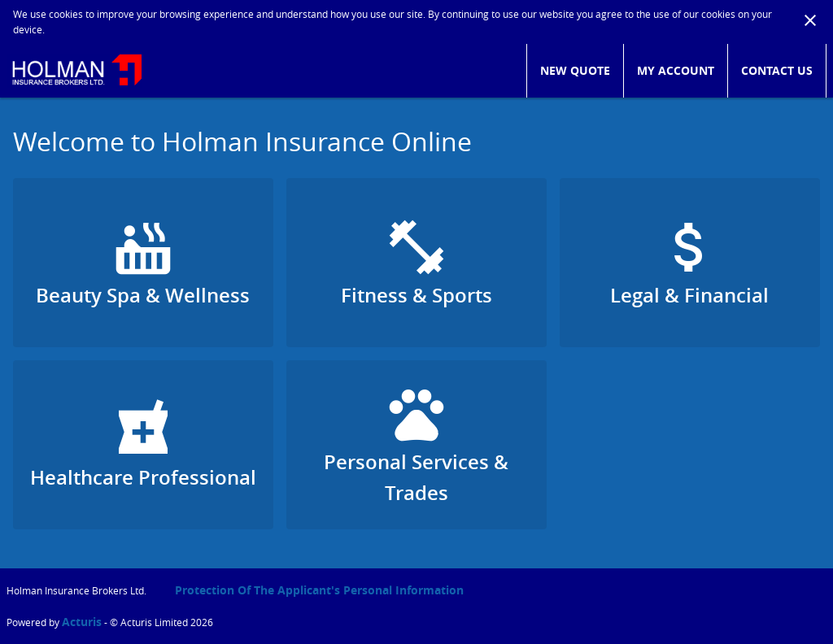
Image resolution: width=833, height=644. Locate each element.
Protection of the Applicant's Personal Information (319, 590)
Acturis (82, 622)
